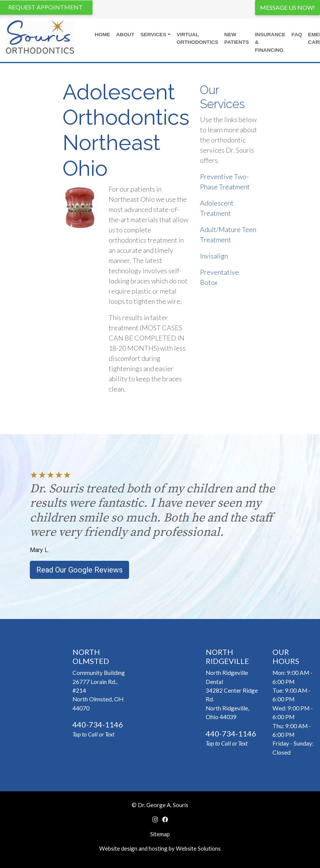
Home (102, 35)
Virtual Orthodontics (197, 38)
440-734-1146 (98, 724)
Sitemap (160, 834)
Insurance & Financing (270, 42)
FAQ (297, 35)
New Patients (236, 38)
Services (153, 35)
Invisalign (214, 256)
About (125, 35)
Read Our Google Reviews (79, 570)
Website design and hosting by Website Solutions (160, 848)
